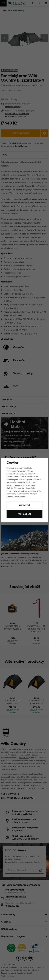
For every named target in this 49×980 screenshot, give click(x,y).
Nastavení (25, 505)
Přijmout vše (24, 514)
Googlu (32, 482)
